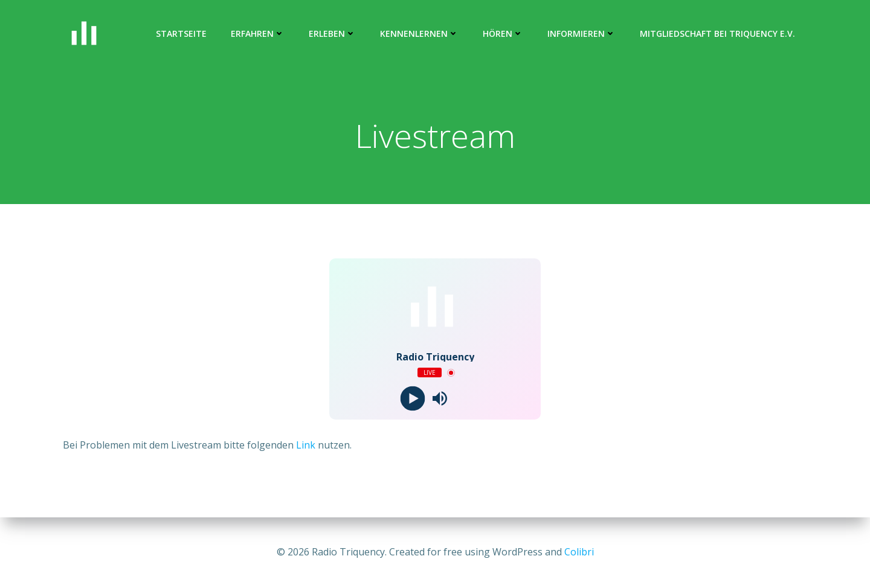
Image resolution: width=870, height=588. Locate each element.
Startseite (181, 34)
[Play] (412, 399)
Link (306, 445)
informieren (582, 34)
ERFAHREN (258, 34)
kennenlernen (419, 34)
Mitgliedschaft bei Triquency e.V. (717, 34)
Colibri (579, 552)
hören (503, 34)
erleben (332, 34)
